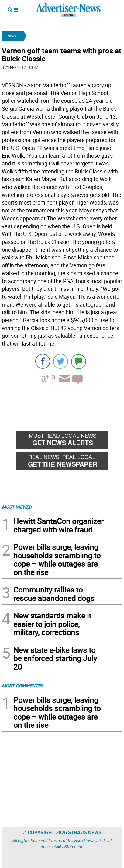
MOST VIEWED (17, 507)
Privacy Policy (97, 840)
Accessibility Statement (62, 847)
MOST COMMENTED (23, 685)
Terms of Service (66, 840)
